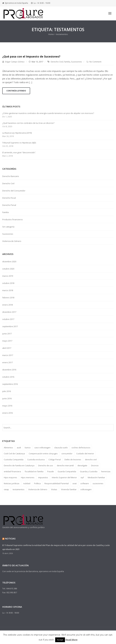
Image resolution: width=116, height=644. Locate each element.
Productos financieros (13, 219)
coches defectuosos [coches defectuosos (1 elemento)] (81, 448)
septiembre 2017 (10, 326)
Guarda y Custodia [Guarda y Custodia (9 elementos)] (89, 471)
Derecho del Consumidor (14, 191)
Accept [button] (60, 640)
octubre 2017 (8, 319)
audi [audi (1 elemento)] (19, 448)
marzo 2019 (8, 276)
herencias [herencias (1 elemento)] (106, 471)
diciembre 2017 (9, 312)
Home (51, 34)
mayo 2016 (7, 406)
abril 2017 (7, 348)
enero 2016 (7, 413)
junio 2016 (7, 398)
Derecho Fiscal (9, 198)
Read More (72, 640)
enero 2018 (7, 305)
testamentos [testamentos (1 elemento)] (19, 489)
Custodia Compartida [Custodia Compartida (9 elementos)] (14, 459)
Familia (67, 62)
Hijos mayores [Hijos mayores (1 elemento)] (10, 477)
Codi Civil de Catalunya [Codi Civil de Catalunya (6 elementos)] (14, 454)
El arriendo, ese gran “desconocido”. (19, 153)
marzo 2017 (8, 355)
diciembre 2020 (9, 261)
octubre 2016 (8, 377)
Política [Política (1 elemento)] (37, 483)
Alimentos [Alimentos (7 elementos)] (8, 448)
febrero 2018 (8, 298)
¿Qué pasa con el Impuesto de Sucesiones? (31, 56)
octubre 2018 (8, 283)
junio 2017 (7, 334)
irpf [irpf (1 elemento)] (82, 477)
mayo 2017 (7, 341)
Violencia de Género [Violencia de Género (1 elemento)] (38, 489)
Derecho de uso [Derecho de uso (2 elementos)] (46, 465)
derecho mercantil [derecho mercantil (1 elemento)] (65, 465)
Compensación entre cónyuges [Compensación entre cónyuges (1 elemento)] (43, 454)
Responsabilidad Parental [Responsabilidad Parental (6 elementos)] (57, 483)
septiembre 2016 (10, 384)
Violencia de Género (12, 241)
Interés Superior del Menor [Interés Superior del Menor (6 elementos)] (64, 477)
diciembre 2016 (9, 370)
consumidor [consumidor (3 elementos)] (67, 454)
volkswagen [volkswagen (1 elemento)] (86, 489)
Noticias (10, 538)
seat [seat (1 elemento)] (75, 483)
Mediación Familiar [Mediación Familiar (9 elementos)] (96, 477)
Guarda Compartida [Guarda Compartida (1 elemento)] (67, 471)
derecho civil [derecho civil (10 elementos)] (91, 459)
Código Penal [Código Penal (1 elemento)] (55, 459)
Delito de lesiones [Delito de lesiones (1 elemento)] (73, 459)
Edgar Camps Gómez (15, 62)
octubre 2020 (8, 269)
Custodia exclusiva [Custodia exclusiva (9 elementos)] (36, 459)
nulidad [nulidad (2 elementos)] (27, 483)
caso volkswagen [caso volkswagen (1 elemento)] (42, 448)
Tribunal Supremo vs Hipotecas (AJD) (19, 143)
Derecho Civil (57, 62)
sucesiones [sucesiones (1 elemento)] (98, 483)
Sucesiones (76, 62)
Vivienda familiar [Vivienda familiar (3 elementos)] (69, 489)
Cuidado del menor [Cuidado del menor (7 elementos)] (85, 454)
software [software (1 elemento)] (85, 483)
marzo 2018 (8, 290)
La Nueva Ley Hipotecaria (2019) (17, 133)
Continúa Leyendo (16, 91)
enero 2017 (7, 362)
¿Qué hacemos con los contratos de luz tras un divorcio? (28, 123)
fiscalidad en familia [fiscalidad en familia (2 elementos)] (34, 471)
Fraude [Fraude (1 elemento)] (51, 471)
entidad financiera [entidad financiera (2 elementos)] (12, 471)
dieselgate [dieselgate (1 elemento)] (82, 465)
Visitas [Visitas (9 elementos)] (54, 489)
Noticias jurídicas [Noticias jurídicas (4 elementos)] (12, 483)
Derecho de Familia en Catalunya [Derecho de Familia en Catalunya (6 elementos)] (19, 465)
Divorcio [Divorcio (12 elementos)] (95, 465)
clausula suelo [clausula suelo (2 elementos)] (61, 448)
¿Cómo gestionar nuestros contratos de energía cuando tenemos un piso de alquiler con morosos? (48, 113)
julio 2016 (7, 391)
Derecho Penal (9, 205)
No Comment (95, 62)
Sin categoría (8, 227)
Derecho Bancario (11, 176)
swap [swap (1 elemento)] (6, 489)
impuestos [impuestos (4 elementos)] (43, 477)
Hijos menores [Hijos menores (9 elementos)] (28, 477)
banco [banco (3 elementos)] (28, 448)
